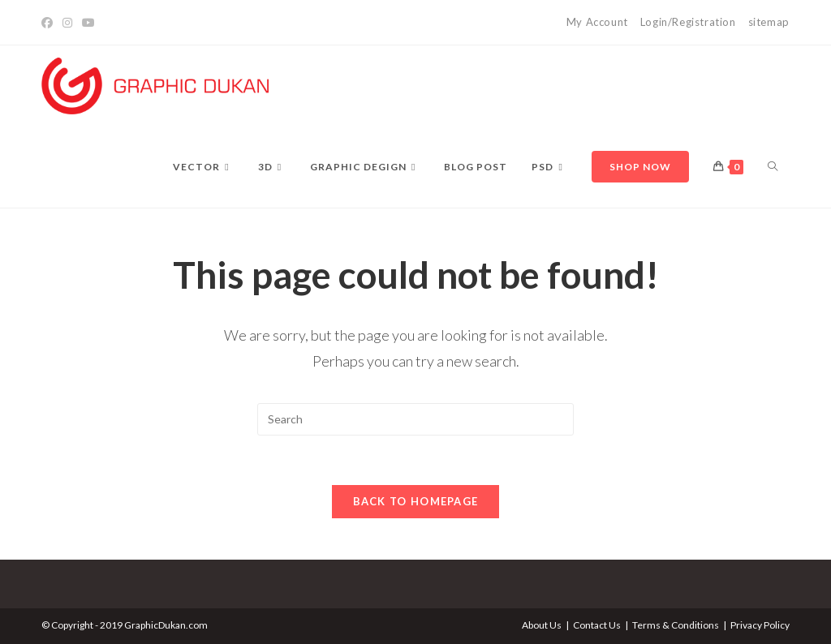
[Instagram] (67, 23)
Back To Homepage (416, 501)
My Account (597, 22)
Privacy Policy (760, 625)
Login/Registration (688, 22)
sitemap (769, 22)
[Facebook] (50, 23)
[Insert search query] (415, 419)
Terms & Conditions (676, 625)
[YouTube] (88, 23)
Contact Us (597, 625)
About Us (542, 625)
